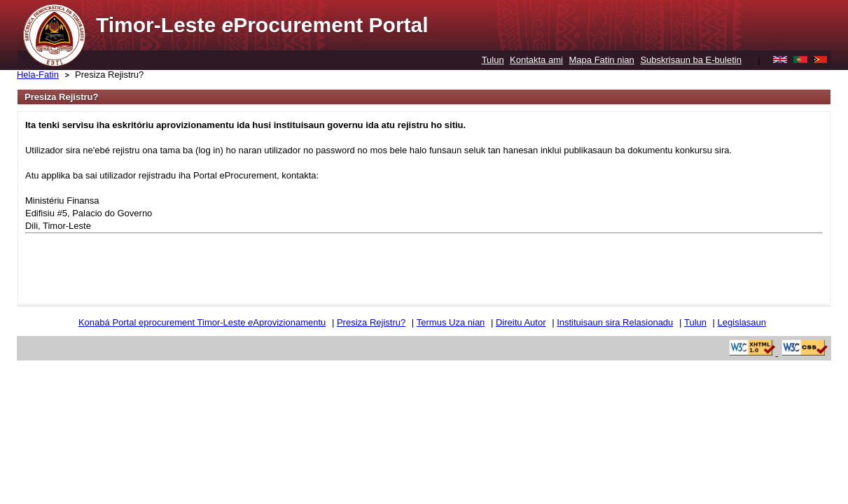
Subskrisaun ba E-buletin (691, 60)
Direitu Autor (521, 322)
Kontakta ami (536, 60)
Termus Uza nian (451, 322)
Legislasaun (742, 322)
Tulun (493, 60)
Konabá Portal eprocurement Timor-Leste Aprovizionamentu (202, 322)
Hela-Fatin (38, 75)
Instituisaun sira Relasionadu (615, 322)
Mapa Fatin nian (602, 60)
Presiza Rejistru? (109, 75)
